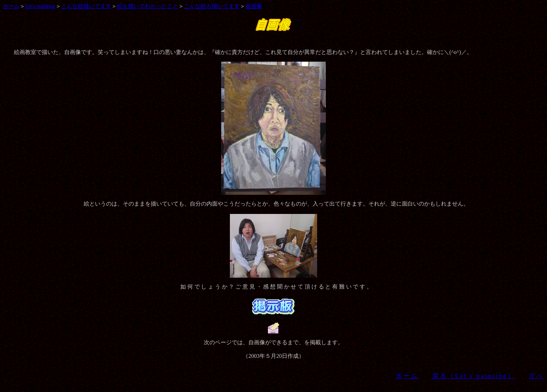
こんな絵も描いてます (212, 6)
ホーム (11, 6)
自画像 (254, 6)
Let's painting (40, 6)
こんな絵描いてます (86, 6)
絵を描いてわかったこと (148, 6)
